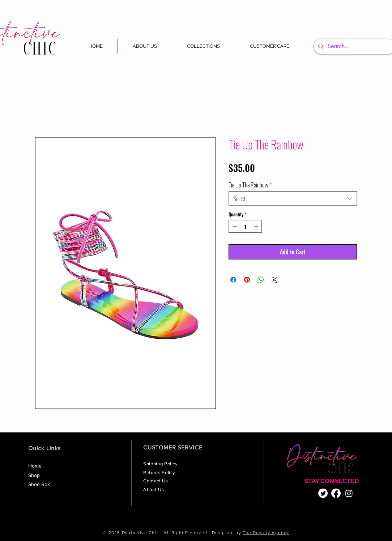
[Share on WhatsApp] (261, 280)
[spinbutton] (245, 227)
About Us (154, 489)
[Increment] (257, 227)
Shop (34, 475)
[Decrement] (234, 227)
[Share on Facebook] (233, 280)
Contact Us (156, 481)
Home (35, 466)
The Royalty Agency (266, 533)
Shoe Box (39, 484)
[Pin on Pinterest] (247, 280)
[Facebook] (336, 493)
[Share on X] (274, 280)
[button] (203, 46)
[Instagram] (349, 493)
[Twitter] (323, 493)
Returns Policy (160, 472)
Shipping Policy (161, 464)
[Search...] (354, 47)
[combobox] (293, 198)
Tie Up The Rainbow (250, 185)
